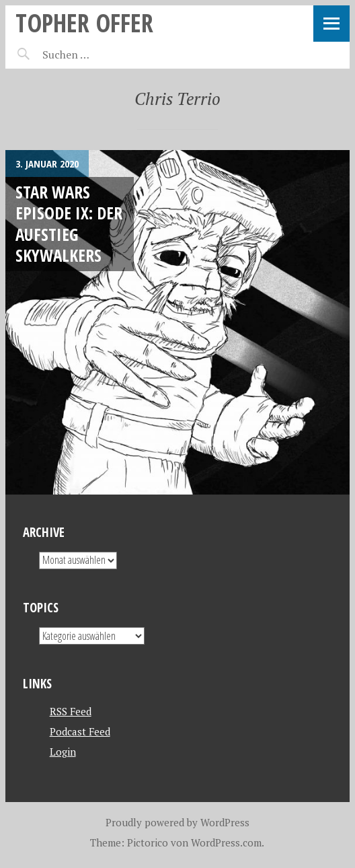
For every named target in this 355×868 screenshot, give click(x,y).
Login (63, 752)
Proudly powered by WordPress (177, 822)
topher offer (84, 23)
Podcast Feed (80, 731)
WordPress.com (226, 842)
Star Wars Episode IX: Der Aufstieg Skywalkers (69, 223)
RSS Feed (71, 711)
